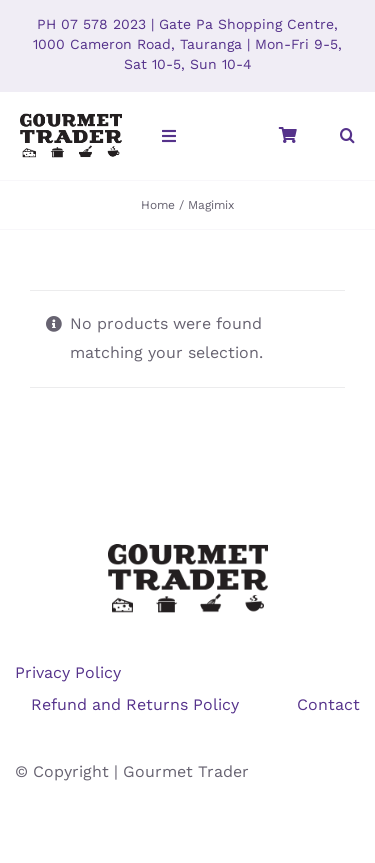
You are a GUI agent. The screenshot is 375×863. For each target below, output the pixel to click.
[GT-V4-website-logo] (71, 118)
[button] (347, 136)
